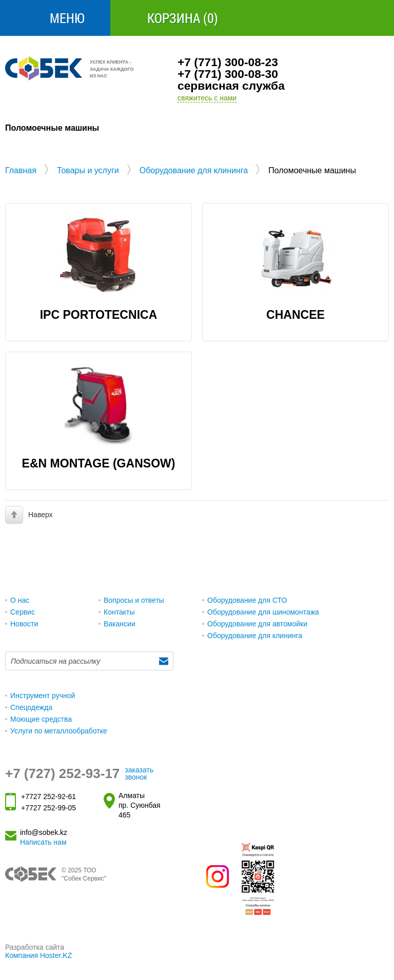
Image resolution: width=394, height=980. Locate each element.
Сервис (23, 612)
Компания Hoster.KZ (38, 955)
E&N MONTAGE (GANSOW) (99, 463)
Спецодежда (31, 707)
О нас (20, 600)
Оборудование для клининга (194, 170)
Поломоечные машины (312, 170)
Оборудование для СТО (247, 600)
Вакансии (120, 624)
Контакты (119, 612)
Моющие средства (41, 719)
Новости (24, 624)
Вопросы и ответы (134, 600)
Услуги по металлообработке (59, 731)
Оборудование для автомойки (257, 624)
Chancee (295, 315)
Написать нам (43, 842)
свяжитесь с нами (207, 98)
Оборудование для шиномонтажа (263, 612)
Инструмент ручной (43, 696)
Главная (21, 170)
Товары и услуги (88, 170)
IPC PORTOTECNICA (99, 315)
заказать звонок (139, 773)
